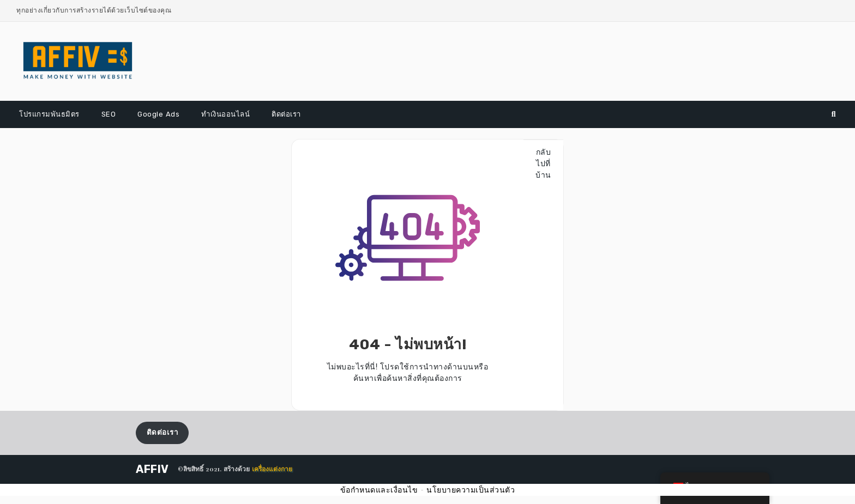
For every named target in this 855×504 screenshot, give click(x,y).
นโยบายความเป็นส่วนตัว (471, 490)
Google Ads (158, 114)
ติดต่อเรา (286, 114)
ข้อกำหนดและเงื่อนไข (379, 490)
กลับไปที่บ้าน (543, 163)
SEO (109, 114)
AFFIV (152, 469)
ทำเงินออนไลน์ (225, 114)
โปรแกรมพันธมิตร (49, 114)
